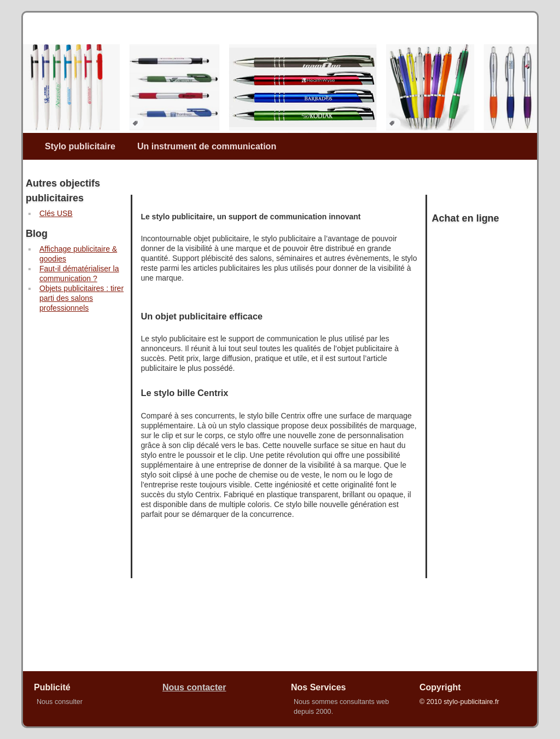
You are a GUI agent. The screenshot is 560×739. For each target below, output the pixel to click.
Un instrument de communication (207, 146)
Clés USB (56, 213)
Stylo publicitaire (80, 146)
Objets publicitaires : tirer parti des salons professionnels (81, 298)
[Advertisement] (66, 505)
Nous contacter (194, 687)
